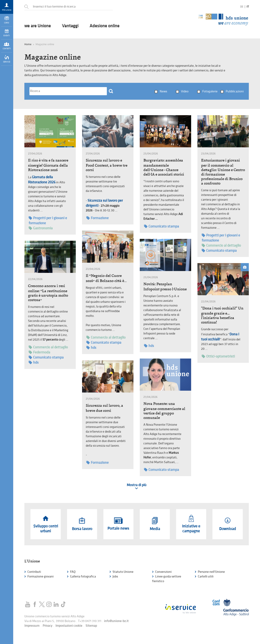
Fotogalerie (210, 91)
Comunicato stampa (161, 226)
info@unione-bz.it (116, 621)
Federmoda (39, 352)
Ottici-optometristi (218, 356)
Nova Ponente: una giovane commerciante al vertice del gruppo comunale (164, 411)
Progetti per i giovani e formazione (48, 220)
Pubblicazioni (235, 91)
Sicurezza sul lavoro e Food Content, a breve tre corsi (107, 165)
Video (185, 91)
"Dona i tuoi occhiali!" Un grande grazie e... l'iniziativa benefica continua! (222, 315)
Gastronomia (41, 228)
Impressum (32, 626)
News (163, 91)
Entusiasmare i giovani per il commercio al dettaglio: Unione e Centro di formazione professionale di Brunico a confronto (223, 172)
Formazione (97, 218)
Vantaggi (70, 26)
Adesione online (105, 26)
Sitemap (91, 626)
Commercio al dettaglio (221, 245)
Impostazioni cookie (69, 626)
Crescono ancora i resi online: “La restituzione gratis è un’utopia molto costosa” (48, 293)
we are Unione (38, 26)
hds (91, 348)
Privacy (47, 626)
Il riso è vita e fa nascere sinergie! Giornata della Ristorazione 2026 (48, 165)
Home (28, 44)
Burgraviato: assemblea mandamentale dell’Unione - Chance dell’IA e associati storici (164, 167)
